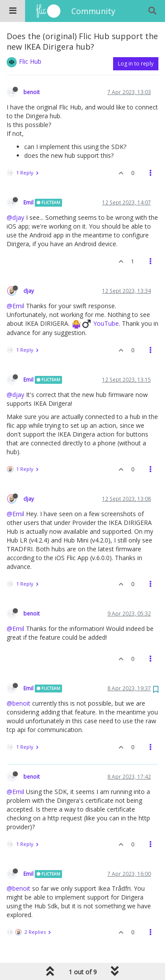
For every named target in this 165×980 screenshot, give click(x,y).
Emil (28, 202)
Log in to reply (136, 64)
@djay (15, 217)
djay (29, 291)
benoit (31, 92)
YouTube (106, 323)
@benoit (18, 703)
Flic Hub (30, 61)
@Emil (15, 306)
